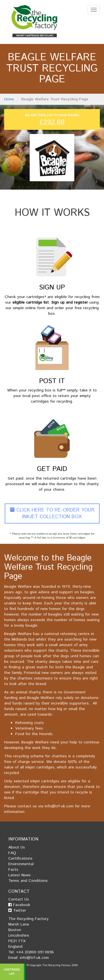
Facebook (19, 905)
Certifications (20, 859)
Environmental (21, 864)
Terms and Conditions (28, 881)
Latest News (20, 875)
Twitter (17, 910)
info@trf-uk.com (59, 806)
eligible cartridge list (31, 302)
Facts (13, 870)
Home (9, 99)
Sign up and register (70, 302)
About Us (17, 847)
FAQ (12, 853)
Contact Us (19, 899)
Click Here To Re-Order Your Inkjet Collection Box (52, 513)
